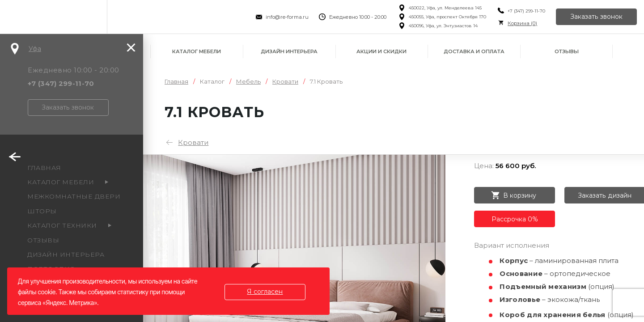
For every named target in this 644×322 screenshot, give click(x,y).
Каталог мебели (197, 51)
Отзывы (567, 51)
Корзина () (522, 23)
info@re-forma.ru (287, 17)
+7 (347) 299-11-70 (526, 11)
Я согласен (265, 292)
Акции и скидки (381, 51)
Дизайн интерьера (289, 51)
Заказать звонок (597, 17)
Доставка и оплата (474, 51)
